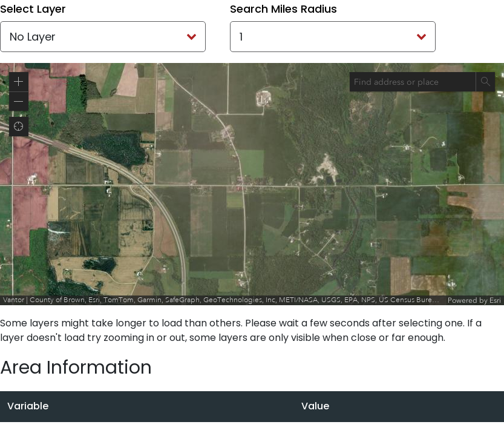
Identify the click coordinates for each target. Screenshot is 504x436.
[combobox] (413, 82)
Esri (495, 300)
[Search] (485, 82)
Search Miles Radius (283, 9)
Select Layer (33, 9)
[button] (19, 82)
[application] (252, 184)
